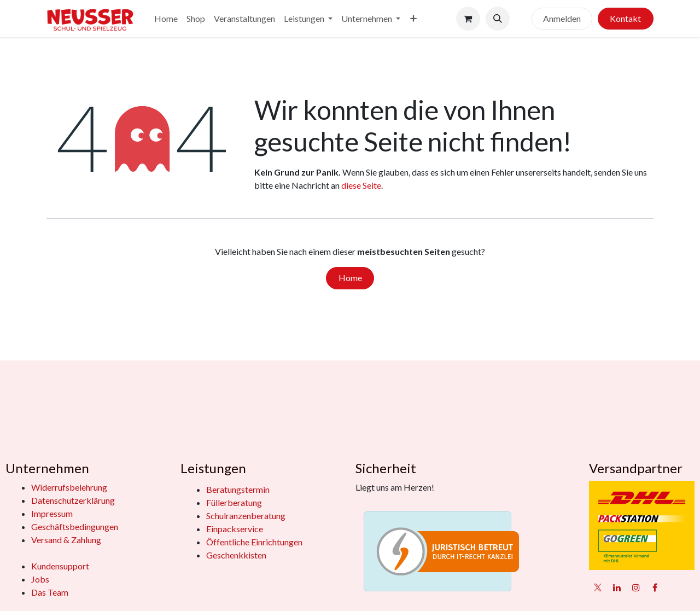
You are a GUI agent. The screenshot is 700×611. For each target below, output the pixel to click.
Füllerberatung (234, 502)
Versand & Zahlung (66, 540)
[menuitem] (166, 19)
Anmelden (562, 18)
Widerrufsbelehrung (69, 487)
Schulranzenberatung (246, 516)
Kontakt (625, 18)
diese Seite (361, 185)
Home (350, 278)
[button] (498, 19)
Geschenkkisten (236, 555)
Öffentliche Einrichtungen (254, 542)
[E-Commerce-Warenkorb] (468, 19)
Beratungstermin (238, 489)
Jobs (40, 579)
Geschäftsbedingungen (75, 526)
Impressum (52, 513)
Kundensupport (60, 566)
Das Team (50, 592)
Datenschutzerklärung (73, 500)
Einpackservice (235, 529)
